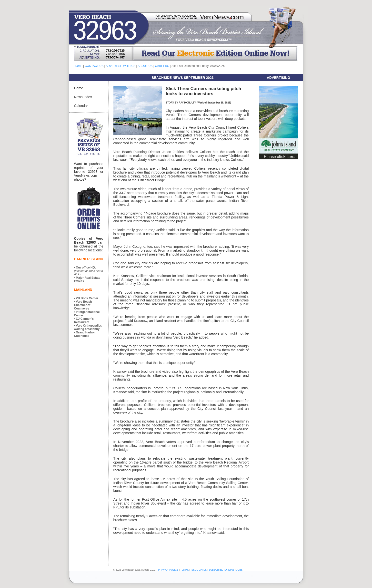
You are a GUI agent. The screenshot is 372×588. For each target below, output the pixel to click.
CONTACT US (94, 66)
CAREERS (162, 66)
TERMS (185, 570)
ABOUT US (145, 66)
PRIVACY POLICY (168, 570)
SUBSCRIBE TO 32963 (222, 570)
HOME (78, 66)
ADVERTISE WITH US (121, 66)
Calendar (81, 106)
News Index (83, 97)
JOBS (239, 570)
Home (79, 88)
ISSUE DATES (199, 570)
